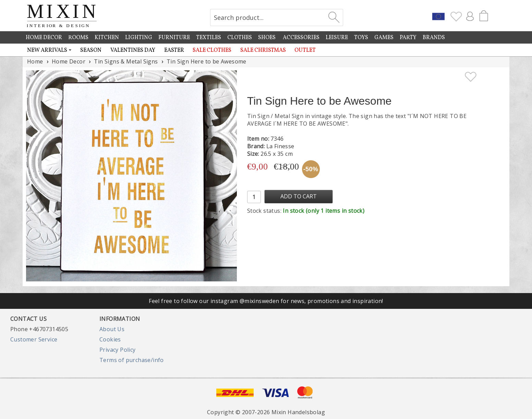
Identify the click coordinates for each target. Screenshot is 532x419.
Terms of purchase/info (132, 360)
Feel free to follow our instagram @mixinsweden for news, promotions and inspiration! (266, 301)
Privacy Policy (118, 350)
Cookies (110, 339)
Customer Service (34, 339)
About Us (112, 329)
